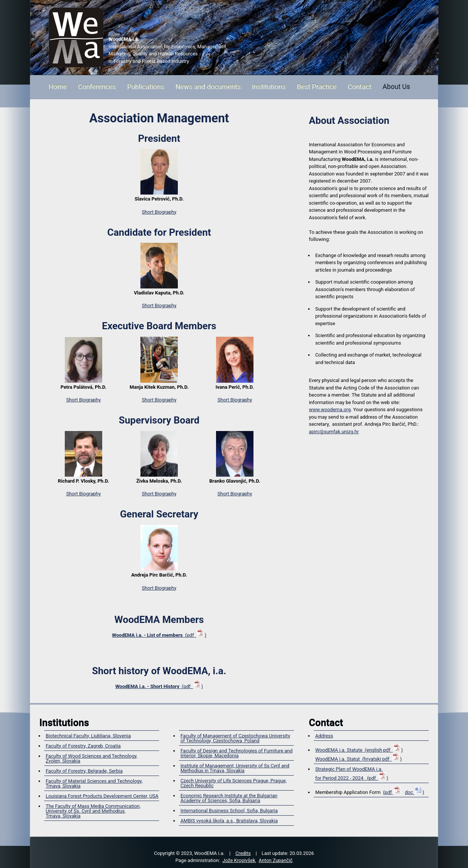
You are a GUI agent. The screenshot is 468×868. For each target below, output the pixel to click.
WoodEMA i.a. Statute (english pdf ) (359, 750)
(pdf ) (159, 635)
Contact (360, 87)
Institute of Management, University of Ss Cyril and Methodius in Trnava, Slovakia (235, 768)
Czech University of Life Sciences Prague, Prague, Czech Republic (234, 783)
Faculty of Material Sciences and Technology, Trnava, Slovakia (94, 783)
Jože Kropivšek (239, 860)
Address (324, 736)
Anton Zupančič (276, 860)
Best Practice (317, 87)
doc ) (414, 792)
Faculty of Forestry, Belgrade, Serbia (84, 771)
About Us (396, 87)
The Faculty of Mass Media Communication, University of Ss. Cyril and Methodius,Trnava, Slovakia (93, 811)
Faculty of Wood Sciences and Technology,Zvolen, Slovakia (92, 758)
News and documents (208, 87)
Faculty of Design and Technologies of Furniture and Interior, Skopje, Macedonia (236, 753)
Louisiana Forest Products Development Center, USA (102, 796)
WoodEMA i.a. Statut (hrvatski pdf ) (358, 759)
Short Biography (159, 212)
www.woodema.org (330, 409)
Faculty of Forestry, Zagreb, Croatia (83, 746)
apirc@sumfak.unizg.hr (334, 432)
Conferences (97, 87)
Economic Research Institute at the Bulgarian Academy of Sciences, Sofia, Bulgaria (229, 798)
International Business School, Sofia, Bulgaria (229, 811)
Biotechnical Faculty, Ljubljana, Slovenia (88, 736)
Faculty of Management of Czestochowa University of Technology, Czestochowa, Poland (235, 738)
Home (58, 87)
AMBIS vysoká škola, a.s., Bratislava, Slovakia (229, 821)
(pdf (392, 792)
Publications (146, 87)
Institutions (269, 87)
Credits (243, 853)
